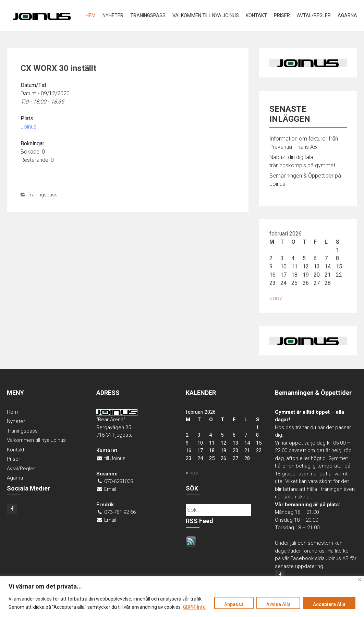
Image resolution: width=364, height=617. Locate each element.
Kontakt (256, 15)
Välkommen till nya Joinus (206, 15)
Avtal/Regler (314, 15)
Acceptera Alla (329, 604)
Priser (282, 15)
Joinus (28, 127)
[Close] (359, 579)
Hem (91, 15)
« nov (276, 298)
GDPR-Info (194, 607)
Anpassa (234, 604)
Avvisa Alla (278, 604)
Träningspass (148, 15)
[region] (182, 597)
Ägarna (347, 15)
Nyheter (113, 15)
